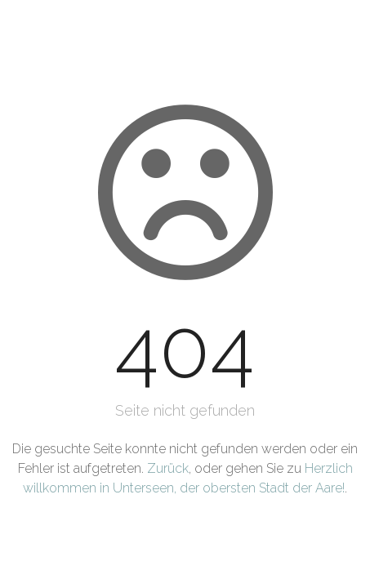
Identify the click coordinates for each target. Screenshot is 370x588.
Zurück (168, 468)
